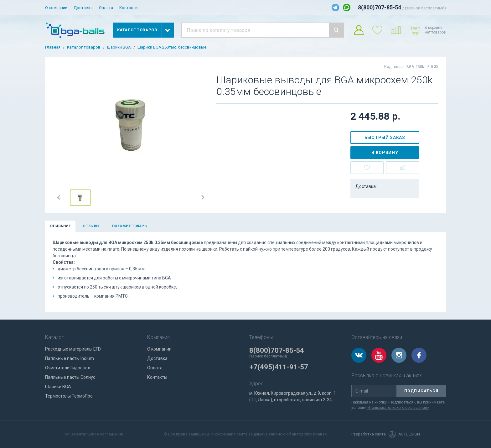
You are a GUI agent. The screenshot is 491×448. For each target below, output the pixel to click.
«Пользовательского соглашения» (398, 408)
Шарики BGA (119, 47)
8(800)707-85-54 (380, 7)
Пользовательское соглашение (92, 434)
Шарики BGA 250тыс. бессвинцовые (172, 47)
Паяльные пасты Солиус (70, 377)
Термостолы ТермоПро (69, 396)
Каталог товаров (84, 47)
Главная (53, 47)
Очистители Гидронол (68, 368)
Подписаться (421, 391)
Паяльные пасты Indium (70, 358)
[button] (59, 197)
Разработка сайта (369, 434)
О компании (56, 8)
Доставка (83, 8)
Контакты (129, 8)
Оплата (106, 8)
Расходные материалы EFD (73, 349)
